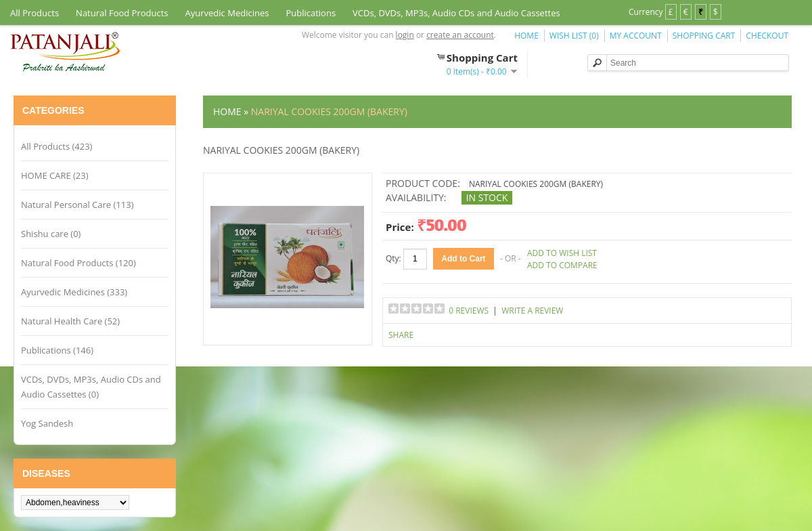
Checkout (767, 36)
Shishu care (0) (51, 234)
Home (526, 36)
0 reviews (469, 311)
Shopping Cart (704, 36)
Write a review (532, 311)
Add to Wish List (562, 253)
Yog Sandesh (47, 423)
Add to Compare (562, 265)
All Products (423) (57, 146)
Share (401, 335)
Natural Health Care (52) (70, 321)
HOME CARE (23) (55, 175)
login (405, 35)
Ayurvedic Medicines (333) (74, 292)
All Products (35, 13)
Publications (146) (57, 350)
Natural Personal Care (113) (77, 205)
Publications (311, 13)
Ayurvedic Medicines (227, 13)
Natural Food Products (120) (78, 263)
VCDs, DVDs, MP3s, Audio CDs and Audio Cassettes (456, 13)
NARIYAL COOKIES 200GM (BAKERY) (329, 111)
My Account (636, 36)
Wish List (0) (574, 36)
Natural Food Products (122, 13)
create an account (460, 35)
